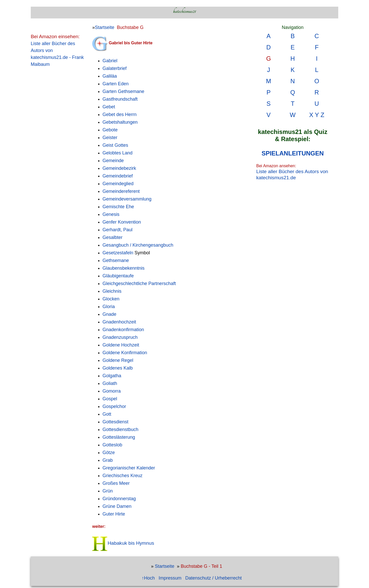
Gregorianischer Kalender (129, 468)
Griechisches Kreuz (122, 476)
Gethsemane (116, 260)
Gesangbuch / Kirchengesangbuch (138, 245)
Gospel (110, 399)
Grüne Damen (117, 506)
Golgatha (112, 376)
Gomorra (112, 391)
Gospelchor (114, 406)
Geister (110, 138)
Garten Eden (116, 84)
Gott (107, 414)
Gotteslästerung (119, 437)
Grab (108, 460)
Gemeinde (113, 161)
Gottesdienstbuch (120, 429)
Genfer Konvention (122, 222)
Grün (108, 491)
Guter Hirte (114, 514)
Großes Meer (116, 483)
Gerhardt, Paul (117, 230)
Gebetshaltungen (120, 122)
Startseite (105, 27)
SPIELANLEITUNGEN (293, 153)
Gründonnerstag (119, 499)
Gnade (109, 314)
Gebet (109, 107)
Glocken (111, 299)
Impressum (170, 578)
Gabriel (110, 61)
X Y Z (317, 115)
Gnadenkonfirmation (123, 330)
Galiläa (110, 76)
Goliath (110, 383)
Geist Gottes (115, 145)
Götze (109, 453)
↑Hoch (148, 578)
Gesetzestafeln (118, 253)
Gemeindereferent (121, 191)
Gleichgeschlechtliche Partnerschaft (139, 283)
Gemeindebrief (118, 176)
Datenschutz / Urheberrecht (213, 578)
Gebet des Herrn (120, 114)
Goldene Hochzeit (121, 345)
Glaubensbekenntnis (124, 268)
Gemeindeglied (118, 184)
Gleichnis (112, 291)
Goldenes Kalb (118, 368)
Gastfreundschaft (120, 99)
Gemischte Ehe (118, 207)
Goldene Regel (118, 360)
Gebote (110, 130)
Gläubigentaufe (118, 276)
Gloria (109, 307)
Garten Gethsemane (123, 91)
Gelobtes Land (117, 153)
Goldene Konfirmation (125, 353)
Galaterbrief (115, 68)
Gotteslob (112, 445)
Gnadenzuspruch (120, 337)
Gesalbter (112, 237)
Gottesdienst (115, 422)
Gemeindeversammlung (127, 199)
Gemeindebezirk (119, 168)
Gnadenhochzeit (119, 322)
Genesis (111, 214)
